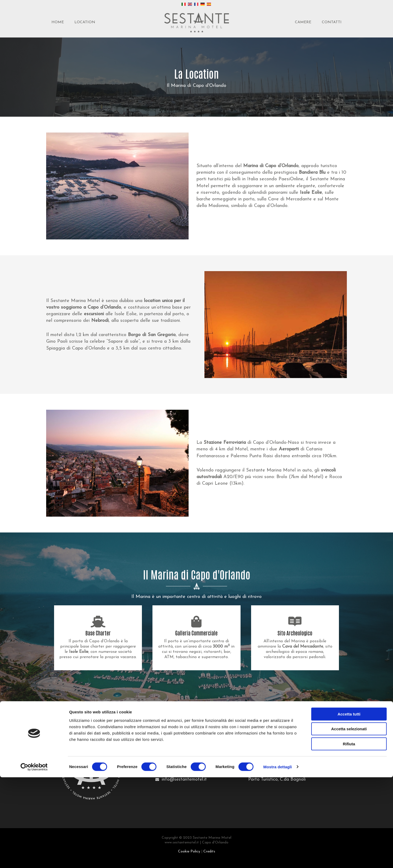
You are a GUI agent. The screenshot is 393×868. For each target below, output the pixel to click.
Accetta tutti (349, 805)
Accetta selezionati (349, 820)
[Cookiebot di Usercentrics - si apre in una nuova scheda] (34, 858)
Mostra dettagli (277, 858)
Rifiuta (349, 835)
